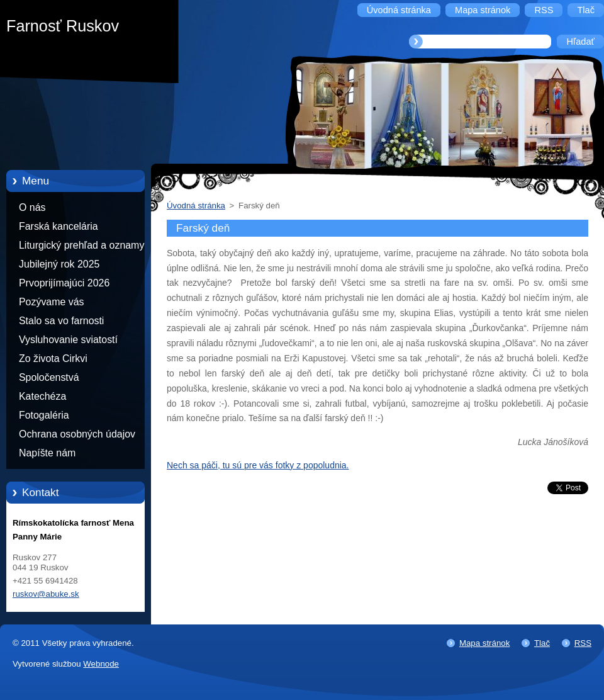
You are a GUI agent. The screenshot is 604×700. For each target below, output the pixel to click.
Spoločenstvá (49, 377)
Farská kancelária (59, 226)
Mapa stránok (484, 643)
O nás (32, 207)
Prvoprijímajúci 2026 (64, 283)
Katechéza (42, 396)
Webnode (101, 664)
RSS (583, 643)
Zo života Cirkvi (53, 358)
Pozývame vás (52, 302)
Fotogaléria (44, 415)
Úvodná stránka (196, 206)
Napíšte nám (47, 453)
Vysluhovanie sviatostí (68, 340)
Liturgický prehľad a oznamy (81, 245)
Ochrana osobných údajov (77, 434)
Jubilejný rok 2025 (59, 264)
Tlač (542, 643)
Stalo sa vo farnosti (61, 321)
